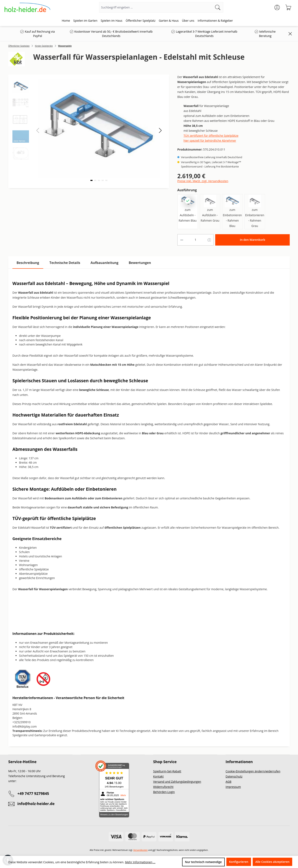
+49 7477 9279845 (33, 793)
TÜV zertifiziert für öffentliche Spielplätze (211, 136)
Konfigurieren (239, 862)
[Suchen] (218, 7)
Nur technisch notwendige (203, 862)
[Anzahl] (195, 240)
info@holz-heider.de (36, 804)
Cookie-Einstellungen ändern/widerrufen (253, 771)
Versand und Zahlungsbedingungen (177, 782)
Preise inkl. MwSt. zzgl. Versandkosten (203, 181)
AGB (228, 782)
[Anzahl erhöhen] (209, 240)
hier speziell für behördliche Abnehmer (210, 141)
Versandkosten (141, 850)
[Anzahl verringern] (182, 240)
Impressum (233, 787)
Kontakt (158, 776)
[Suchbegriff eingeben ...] (156, 7)
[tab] (28, 263)
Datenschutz (234, 776)
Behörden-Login (164, 792)
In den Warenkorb (252, 240)
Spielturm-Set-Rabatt (167, 771)
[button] (160, 130)
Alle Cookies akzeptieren (272, 862)
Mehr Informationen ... (140, 862)
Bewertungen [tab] (140, 263)
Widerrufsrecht (163, 787)
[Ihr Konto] (277, 7)
